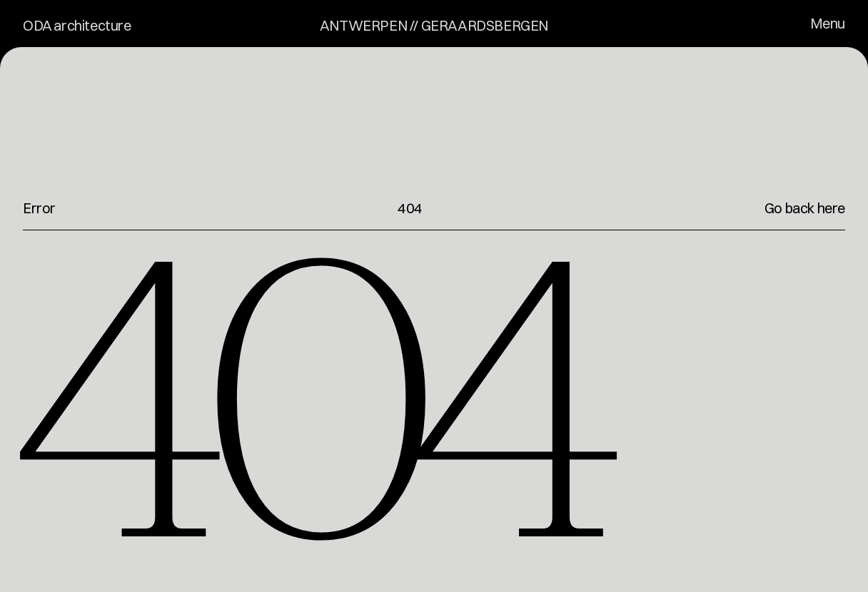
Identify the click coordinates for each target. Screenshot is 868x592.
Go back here (805, 208)
